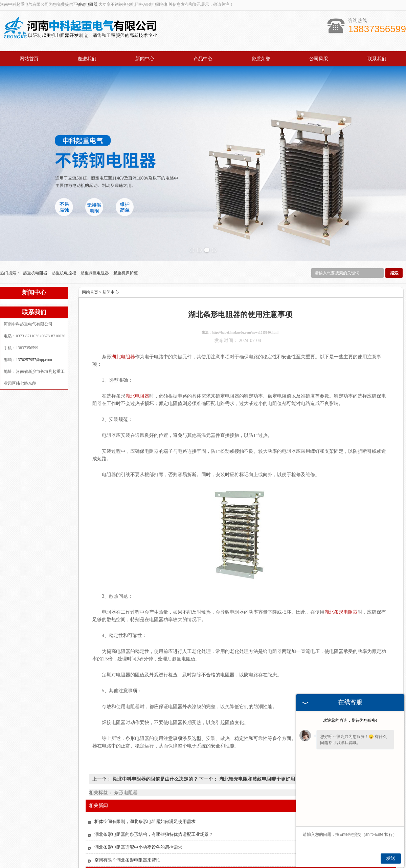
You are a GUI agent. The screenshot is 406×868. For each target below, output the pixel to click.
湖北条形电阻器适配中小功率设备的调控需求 (138, 844)
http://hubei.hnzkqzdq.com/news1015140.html (245, 329)
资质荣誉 (261, 59)
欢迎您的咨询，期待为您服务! (350, 720)
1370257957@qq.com (34, 357)
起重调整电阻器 (95, 270)
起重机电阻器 (36, 270)
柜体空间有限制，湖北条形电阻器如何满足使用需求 (145, 818)
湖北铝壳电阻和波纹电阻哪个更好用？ (259, 776)
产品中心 (203, 59)
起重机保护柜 (126, 270)
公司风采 (319, 59)
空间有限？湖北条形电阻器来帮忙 (127, 857)
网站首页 (29, 59)
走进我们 (87, 59)
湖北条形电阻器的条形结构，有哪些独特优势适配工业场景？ (154, 831)
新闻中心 (145, 59)
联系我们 (377, 59)
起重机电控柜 (64, 270)
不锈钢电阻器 (85, 4)
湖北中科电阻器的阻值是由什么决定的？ (155, 776)
